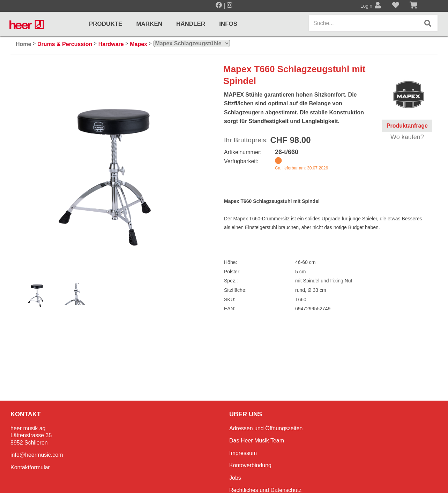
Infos (228, 24)
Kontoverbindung (250, 465)
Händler (191, 24)
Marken (149, 24)
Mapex (139, 44)
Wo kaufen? (407, 137)
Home (23, 44)
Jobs (235, 478)
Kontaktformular (30, 467)
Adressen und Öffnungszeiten (266, 428)
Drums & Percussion (65, 44)
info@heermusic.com (37, 455)
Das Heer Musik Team (257, 441)
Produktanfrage (407, 126)
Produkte (106, 24)
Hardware (111, 44)
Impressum (243, 453)
